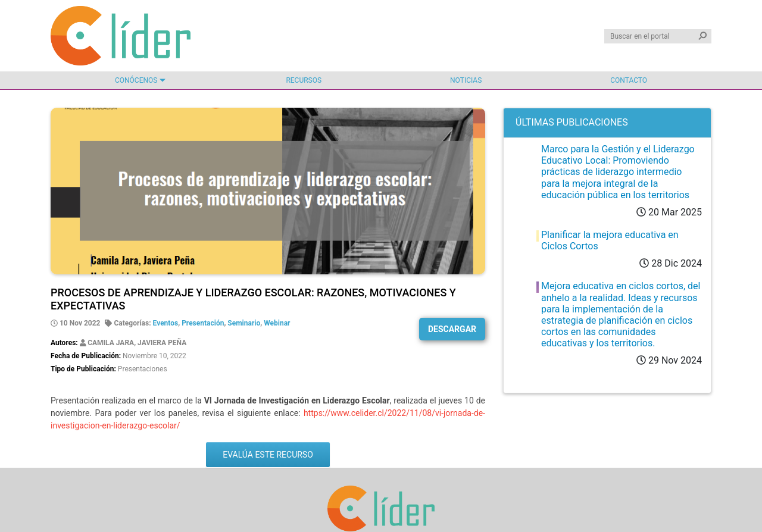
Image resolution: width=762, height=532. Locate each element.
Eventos (166, 323)
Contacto (629, 80)
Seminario (244, 323)
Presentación (203, 323)
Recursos (304, 80)
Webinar (277, 323)
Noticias (466, 80)
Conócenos (136, 80)
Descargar (452, 329)
